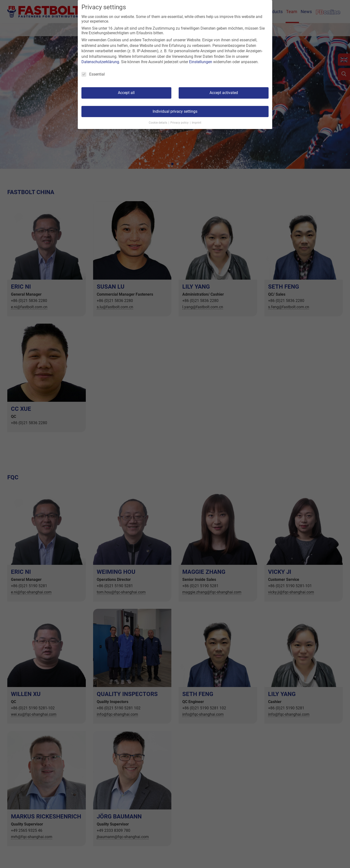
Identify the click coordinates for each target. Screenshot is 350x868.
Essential (93, 74)
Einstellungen (201, 62)
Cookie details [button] (158, 123)
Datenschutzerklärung (100, 62)
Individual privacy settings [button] (175, 111)
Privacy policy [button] (180, 123)
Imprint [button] (197, 123)
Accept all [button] (126, 93)
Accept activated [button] (224, 93)
